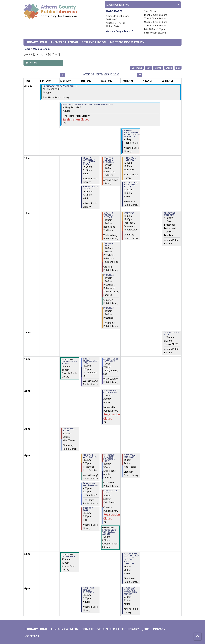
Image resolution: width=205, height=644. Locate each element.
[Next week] (140, 75)
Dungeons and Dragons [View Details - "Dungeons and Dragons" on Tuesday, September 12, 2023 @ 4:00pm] (90, 484)
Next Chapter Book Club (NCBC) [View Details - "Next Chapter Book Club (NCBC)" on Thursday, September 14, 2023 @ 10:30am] (131, 185)
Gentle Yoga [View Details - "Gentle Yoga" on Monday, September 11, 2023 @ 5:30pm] (68, 557)
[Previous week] (62, 75)
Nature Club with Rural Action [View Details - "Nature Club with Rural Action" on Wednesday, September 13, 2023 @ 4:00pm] (109, 532)
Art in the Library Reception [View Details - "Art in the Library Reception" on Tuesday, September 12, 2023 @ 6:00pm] (89, 590)
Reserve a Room (94, 42)
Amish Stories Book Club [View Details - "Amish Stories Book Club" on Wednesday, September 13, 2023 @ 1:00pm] (111, 360)
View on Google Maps (118, 31)
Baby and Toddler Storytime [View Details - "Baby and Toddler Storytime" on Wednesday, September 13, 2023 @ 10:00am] (108, 160)
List (148, 68)
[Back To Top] (198, 637)
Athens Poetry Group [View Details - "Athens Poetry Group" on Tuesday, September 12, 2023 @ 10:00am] (91, 188)
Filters (33, 63)
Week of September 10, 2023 (101, 75)
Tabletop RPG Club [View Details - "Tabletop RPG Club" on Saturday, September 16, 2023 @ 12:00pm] (171, 334)
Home (27, 49)
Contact (32, 636)
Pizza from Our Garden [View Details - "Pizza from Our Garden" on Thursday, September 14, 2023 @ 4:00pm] (130, 456)
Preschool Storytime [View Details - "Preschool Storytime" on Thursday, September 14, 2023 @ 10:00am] (129, 159)
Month (158, 68)
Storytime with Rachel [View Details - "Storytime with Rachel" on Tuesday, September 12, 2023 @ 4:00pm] (90, 456)
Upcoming (137, 68)
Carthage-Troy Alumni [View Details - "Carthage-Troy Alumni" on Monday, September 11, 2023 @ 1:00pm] (70, 363)
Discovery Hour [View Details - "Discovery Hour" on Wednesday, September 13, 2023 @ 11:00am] (109, 244)
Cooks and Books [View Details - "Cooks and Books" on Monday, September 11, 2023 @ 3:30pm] (69, 430)
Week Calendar (41, 49)
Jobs (146, 629)
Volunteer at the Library (118, 629)
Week (169, 68)
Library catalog (64, 629)
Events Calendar (65, 42)
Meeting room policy (127, 42)
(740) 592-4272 (114, 11)
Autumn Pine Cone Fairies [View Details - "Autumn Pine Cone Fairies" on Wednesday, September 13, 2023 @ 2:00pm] (110, 392)
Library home (36, 42)
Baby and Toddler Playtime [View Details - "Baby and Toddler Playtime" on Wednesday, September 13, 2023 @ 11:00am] (108, 215)
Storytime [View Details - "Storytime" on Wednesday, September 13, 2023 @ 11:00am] (108, 275)
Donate (88, 629)
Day (178, 68)
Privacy (159, 629)
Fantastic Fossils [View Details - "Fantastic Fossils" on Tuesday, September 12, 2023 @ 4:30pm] (88, 509)
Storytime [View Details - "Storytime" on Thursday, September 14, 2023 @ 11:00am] (129, 213)
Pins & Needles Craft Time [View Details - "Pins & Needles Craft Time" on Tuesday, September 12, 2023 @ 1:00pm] (91, 361)
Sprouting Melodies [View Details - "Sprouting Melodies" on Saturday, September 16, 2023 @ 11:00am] (170, 214)
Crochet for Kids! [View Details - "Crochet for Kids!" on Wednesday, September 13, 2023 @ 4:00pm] (110, 492)
